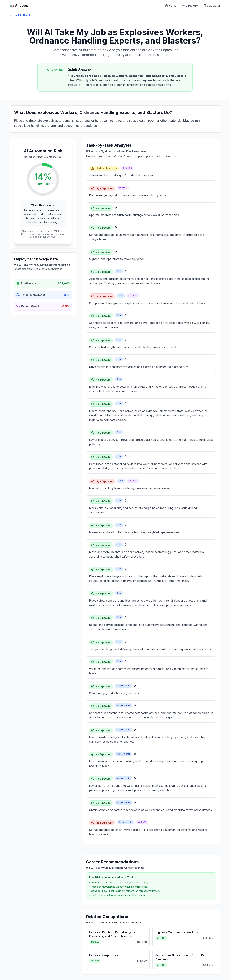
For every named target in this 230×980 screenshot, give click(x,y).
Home (171, 6)
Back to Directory (22, 15)
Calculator (212, 6)
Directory (190, 6)
